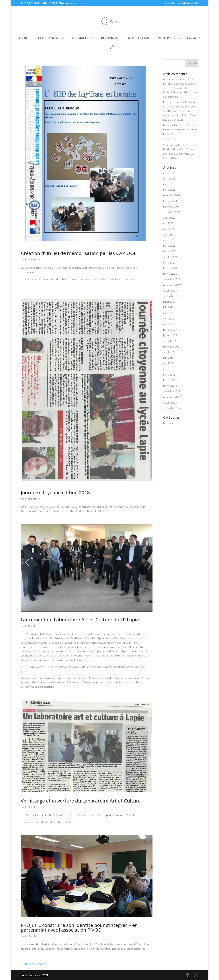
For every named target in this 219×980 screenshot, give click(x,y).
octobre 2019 (171, 291)
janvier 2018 (170, 386)
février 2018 (170, 380)
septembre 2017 (172, 408)
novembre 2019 (172, 285)
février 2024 (170, 201)
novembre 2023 (172, 206)
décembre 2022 (172, 212)
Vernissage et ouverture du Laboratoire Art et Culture (81, 801)
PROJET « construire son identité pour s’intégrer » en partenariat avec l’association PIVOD (79, 927)
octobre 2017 (171, 403)
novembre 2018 (172, 347)
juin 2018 (168, 358)
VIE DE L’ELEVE (168, 38)
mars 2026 (169, 178)
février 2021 (170, 251)
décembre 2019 (172, 279)
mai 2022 (168, 223)
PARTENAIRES (110, 38)
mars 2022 (169, 229)
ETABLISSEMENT (49, 38)
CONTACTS (193, 38)
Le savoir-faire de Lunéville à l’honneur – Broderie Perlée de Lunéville (180, 129)
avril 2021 (169, 240)
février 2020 (170, 268)
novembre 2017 (172, 397)
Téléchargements (188, 3)
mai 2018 (168, 363)
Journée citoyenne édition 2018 (55, 492)
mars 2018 (169, 375)
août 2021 (169, 234)
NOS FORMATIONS (81, 38)
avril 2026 (169, 173)
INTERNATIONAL (139, 38)
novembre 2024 (172, 195)
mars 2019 (169, 324)
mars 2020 (169, 263)
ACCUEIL (24, 38)
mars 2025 (169, 190)
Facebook (169, 3)
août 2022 (169, 218)
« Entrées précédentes (33, 964)
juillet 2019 (169, 302)
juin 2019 (168, 307)
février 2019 (170, 330)
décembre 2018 (172, 341)
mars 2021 (169, 246)
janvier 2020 (170, 274)
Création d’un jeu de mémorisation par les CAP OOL (79, 253)
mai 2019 (168, 313)
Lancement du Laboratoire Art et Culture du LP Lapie (80, 620)
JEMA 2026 (170, 139)
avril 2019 (169, 319)
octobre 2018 (171, 352)
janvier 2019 (170, 335)
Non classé (34, 259)
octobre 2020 (171, 257)
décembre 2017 (172, 391)
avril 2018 (169, 369)
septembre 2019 (172, 296)
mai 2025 (168, 184)
